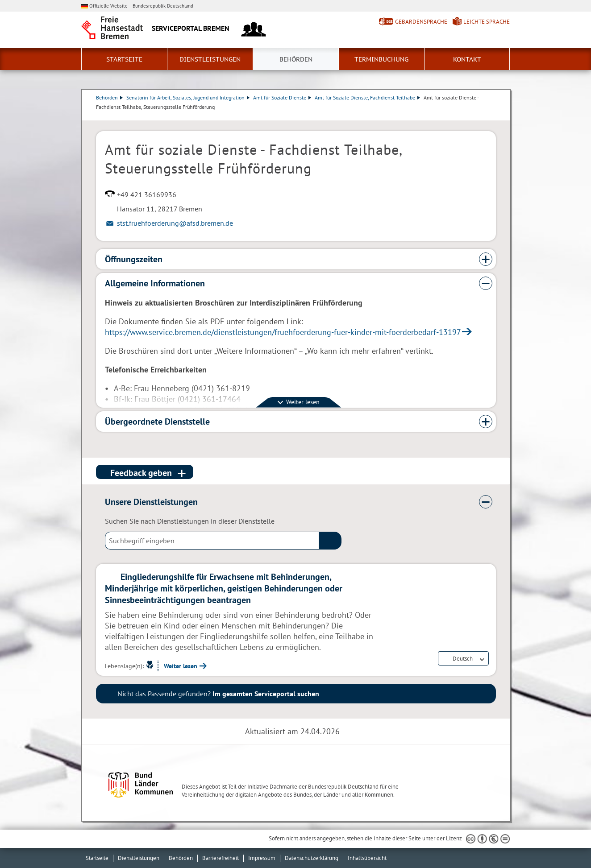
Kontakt (467, 59)
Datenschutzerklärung (312, 858)
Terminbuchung (381, 59)
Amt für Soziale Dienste (282, 97)
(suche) (330, 541)
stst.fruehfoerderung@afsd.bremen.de (175, 223)
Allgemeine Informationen (155, 283)
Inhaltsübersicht (367, 858)
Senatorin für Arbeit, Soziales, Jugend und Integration (188, 97)
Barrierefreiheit (221, 858)
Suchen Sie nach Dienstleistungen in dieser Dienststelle (190, 521)
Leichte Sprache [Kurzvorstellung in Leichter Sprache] (487, 22)
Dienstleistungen (210, 59)
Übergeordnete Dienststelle (157, 422)
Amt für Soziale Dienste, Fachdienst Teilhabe (367, 97)
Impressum (262, 858)
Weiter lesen (181, 666)
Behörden (296, 59)
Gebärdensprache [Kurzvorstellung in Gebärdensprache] (421, 22)
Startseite (124, 59)
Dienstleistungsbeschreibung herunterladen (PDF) (494, 116)
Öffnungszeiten (134, 259)
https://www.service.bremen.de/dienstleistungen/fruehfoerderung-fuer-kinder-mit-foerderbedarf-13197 (283, 332)
